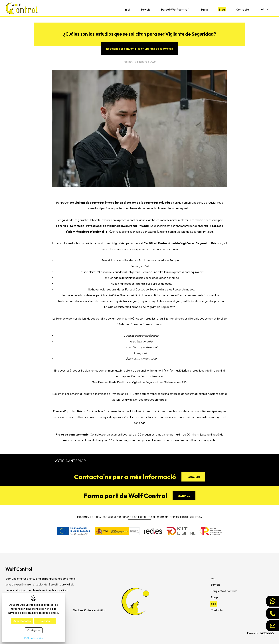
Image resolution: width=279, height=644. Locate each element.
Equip (204, 9)
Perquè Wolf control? (175, 9)
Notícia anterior (70, 461)
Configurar (34, 630)
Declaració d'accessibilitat (89, 610)
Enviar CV (184, 496)
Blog (222, 9)
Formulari (193, 477)
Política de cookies (34, 638)
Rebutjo (45, 621)
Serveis (145, 9)
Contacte (242, 9)
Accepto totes (22, 621)
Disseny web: (260, 633)
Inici (127, 9)
